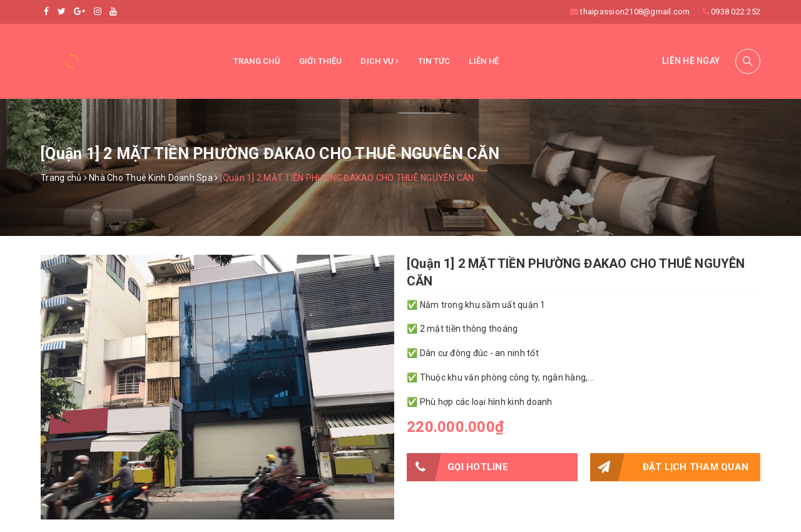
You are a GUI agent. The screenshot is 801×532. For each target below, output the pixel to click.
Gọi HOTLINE (457, 467)
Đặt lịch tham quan (670, 467)
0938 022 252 (736, 12)
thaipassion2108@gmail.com (635, 12)
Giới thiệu (321, 61)
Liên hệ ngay (691, 61)
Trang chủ (257, 61)
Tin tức (434, 61)
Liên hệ (484, 61)
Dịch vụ (380, 61)
